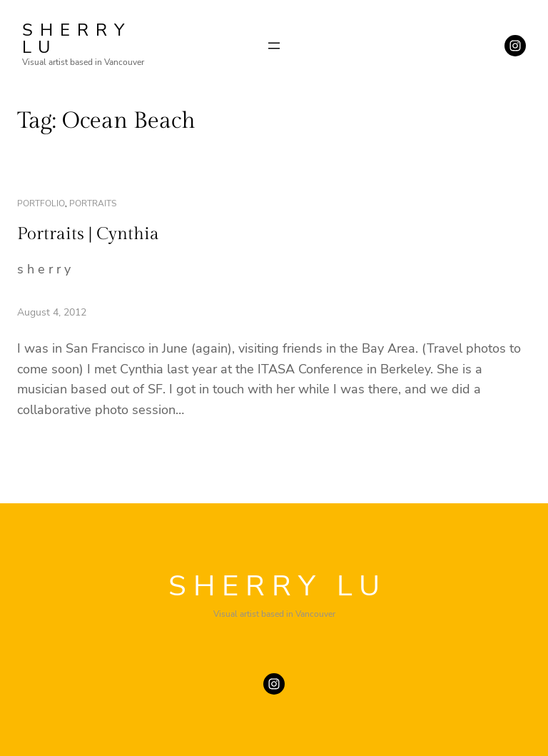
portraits (93, 203)
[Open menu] (274, 46)
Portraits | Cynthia (88, 234)
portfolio (41, 203)
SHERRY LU (77, 39)
